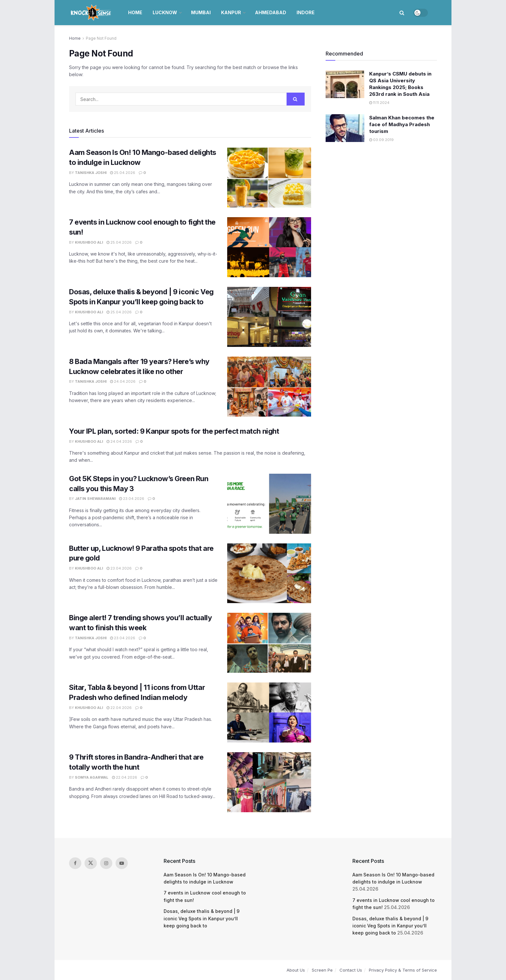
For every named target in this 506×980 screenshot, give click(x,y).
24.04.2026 (123, 381)
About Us (296, 970)
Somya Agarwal (92, 777)
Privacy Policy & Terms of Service (403, 970)
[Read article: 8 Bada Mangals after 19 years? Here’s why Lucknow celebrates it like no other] (269, 387)
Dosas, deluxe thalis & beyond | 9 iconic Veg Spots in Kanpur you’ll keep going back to (202, 918)
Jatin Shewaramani (95, 499)
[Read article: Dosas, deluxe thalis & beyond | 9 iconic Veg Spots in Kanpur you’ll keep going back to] (269, 317)
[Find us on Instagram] (106, 863)
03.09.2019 (381, 140)
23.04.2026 (132, 499)
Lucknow (165, 12)
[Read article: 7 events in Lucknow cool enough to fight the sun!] (269, 247)
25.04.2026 (123, 173)
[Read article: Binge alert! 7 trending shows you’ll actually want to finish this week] (269, 643)
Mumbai (201, 12)
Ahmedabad (271, 12)
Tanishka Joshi (91, 173)
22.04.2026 (119, 708)
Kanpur (231, 12)
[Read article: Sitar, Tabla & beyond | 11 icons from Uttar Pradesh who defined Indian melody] (269, 712)
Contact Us (351, 970)
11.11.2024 (379, 103)
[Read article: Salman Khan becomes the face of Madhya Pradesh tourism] (345, 128)
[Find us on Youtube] (122, 863)
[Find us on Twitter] (91, 863)
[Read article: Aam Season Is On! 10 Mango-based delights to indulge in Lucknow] (269, 177)
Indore (306, 12)
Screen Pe (322, 970)
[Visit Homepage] (91, 13)
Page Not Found (101, 38)
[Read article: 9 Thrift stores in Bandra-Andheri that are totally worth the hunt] (269, 782)
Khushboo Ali (89, 242)
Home (135, 12)
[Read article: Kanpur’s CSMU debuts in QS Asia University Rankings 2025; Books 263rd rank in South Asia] (345, 84)
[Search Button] (402, 13)
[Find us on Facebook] (75, 863)
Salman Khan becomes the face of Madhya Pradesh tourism (402, 124)
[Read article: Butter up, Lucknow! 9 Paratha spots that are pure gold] (269, 573)
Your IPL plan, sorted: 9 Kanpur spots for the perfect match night (174, 431)
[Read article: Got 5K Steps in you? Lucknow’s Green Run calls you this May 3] (269, 504)
